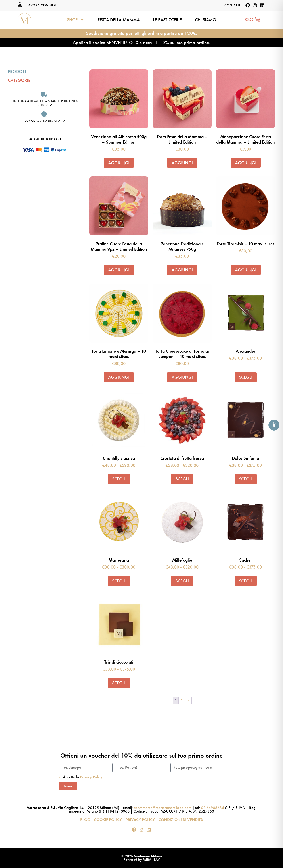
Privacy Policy (91, 777)
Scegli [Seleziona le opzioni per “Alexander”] (246, 377)
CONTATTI (232, 5)
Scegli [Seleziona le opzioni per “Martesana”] (119, 581)
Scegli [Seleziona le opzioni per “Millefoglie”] (182, 581)
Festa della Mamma (119, 20)
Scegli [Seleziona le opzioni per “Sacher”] (246, 581)
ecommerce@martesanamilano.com (163, 808)
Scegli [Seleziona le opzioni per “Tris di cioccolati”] (119, 683)
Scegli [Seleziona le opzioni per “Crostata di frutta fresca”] (182, 479)
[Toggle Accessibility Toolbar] (274, 425)
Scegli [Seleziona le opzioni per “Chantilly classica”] (119, 479)
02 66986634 (212, 808)
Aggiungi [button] (119, 163)
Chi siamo (206, 20)
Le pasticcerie (167, 20)
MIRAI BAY (151, 859)
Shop (76, 20)
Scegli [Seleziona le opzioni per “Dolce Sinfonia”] (246, 479)
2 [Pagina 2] (181, 701)
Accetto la (83, 777)
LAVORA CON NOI (41, 5)
